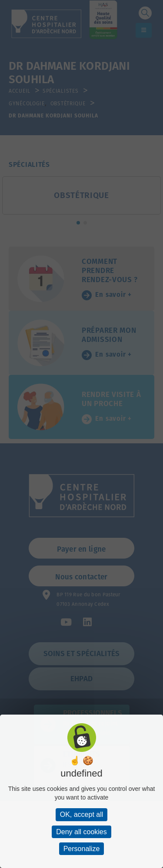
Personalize (82, 849)
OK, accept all (82, 814)
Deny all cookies (81, 832)
